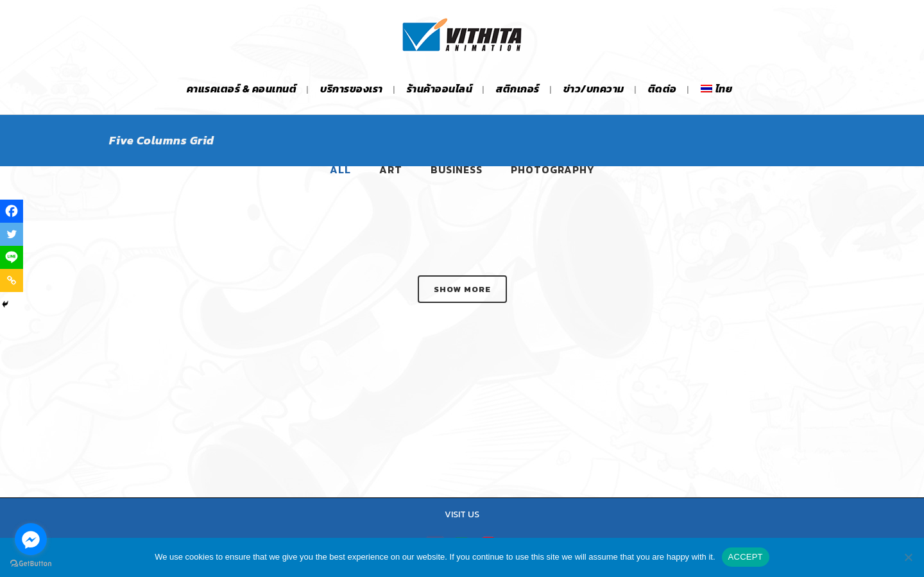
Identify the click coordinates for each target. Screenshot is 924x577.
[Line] (12, 257)
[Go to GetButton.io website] (31, 564)
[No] (908, 557)
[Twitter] (12, 234)
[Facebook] (12, 211)
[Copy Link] (12, 280)
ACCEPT (746, 557)
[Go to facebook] (31, 539)
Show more (462, 289)
